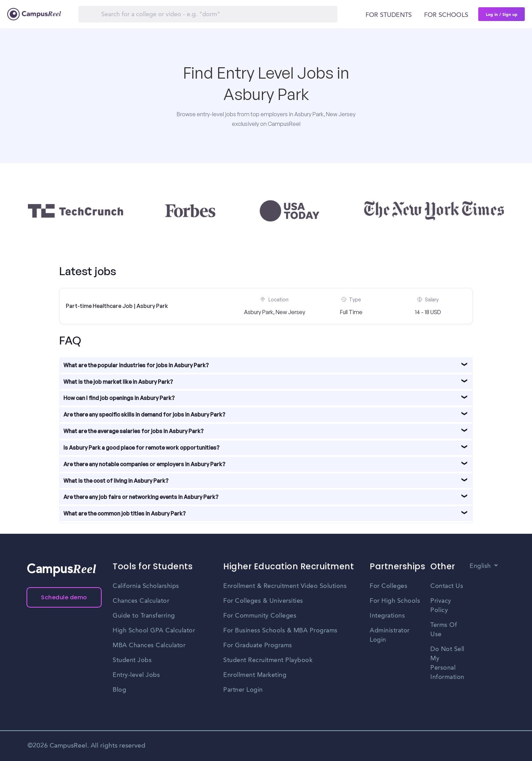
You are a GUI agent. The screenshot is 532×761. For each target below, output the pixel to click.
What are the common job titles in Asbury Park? (125, 513)
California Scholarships (146, 586)
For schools (446, 15)
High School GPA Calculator (154, 631)
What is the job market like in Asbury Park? (118, 382)
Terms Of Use (444, 630)
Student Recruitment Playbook (268, 660)
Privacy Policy (441, 606)
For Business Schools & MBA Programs (280, 631)
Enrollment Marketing (255, 675)
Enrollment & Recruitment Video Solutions (285, 586)
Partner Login (243, 690)
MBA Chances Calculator (149, 645)
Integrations (387, 616)
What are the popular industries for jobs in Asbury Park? (136, 365)
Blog (119, 690)
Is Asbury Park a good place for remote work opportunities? (141, 448)
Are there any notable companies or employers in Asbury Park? (144, 464)
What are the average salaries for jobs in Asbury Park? (134, 431)
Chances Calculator (141, 601)
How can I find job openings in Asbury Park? (119, 398)
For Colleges (388, 586)
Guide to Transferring (144, 616)
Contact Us (447, 586)
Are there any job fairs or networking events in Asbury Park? (141, 497)
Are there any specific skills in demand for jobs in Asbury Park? (144, 414)
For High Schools (395, 601)
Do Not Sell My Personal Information (447, 663)
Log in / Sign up (502, 14)
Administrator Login (390, 635)
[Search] (208, 14)
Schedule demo (64, 597)
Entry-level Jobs (136, 675)
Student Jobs (132, 660)
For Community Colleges (260, 616)
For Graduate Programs (258, 645)
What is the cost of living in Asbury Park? (116, 481)
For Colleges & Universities (263, 601)
